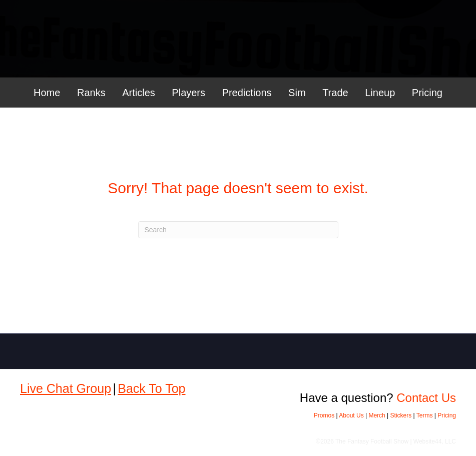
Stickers (401, 415)
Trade (335, 93)
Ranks (91, 93)
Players (188, 93)
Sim (297, 93)
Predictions (247, 93)
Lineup (380, 93)
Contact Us (426, 398)
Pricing (427, 93)
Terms (425, 415)
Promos (324, 415)
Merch (377, 415)
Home (47, 93)
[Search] (238, 230)
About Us (351, 415)
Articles (139, 93)
